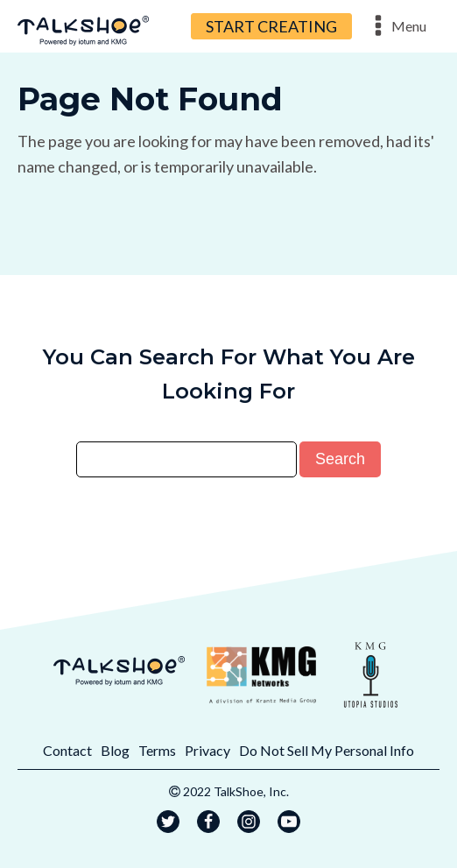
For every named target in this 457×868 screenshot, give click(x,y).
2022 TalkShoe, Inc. (236, 791)
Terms (157, 750)
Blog (115, 750)
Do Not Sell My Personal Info (327, 750)
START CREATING (271, 26)
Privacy (207, 750)
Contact (67, 750)
